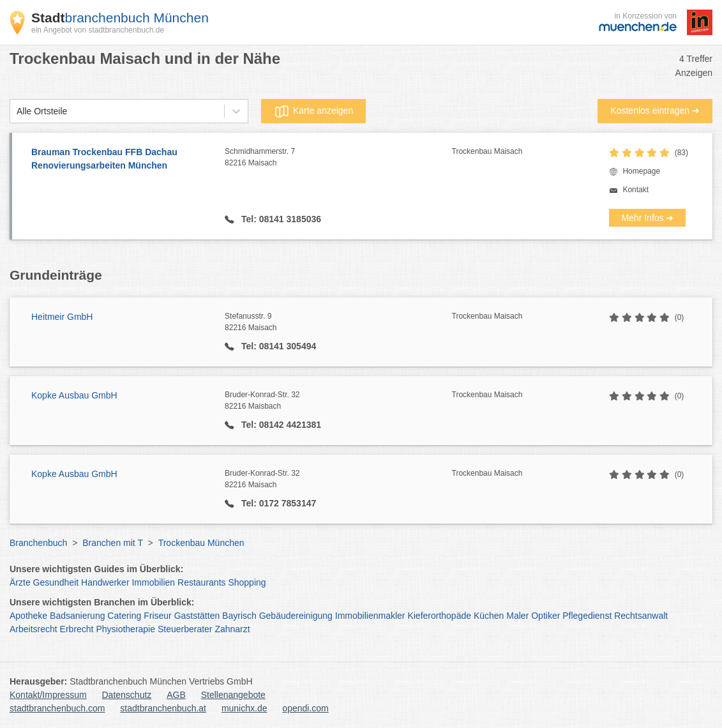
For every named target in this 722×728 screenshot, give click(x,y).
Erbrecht (77, 629)
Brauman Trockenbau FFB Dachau (122, 160)
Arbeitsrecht (34, 629)
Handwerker (105, 582)
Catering (124, 616)
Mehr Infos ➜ (647, 218)
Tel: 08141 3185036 (280, 219)
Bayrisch (239, 616)
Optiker (545, 616)
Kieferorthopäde (439, 616)
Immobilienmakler (370, 616)
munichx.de (244, 708)
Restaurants (201, 582)
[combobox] (17, 111)
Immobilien (153, 582)
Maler (517, 616)
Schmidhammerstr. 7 (338, 158)
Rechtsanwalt (641, 616)
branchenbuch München (120, 18)
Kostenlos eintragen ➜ (655, 110)
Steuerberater (185, 629)
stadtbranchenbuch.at (163, 708)
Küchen (489, 616)
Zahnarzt (232, 629)
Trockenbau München (201, 543)
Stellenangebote (233, 695)
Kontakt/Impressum (48, 695)
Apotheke (28, 616)
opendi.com (305, 708)
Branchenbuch (38, 543)
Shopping (247, 582)
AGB (176, 695)
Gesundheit (56, 582)
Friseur (158, 616)
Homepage (641, 171)
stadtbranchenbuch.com (57, 708)
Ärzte (20, 582)
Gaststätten (197, 616)
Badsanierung (77, 616)
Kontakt (636, 190)
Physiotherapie (125, 629)
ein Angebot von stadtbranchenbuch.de (98, 30)
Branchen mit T (112, 543)
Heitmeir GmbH (62, 317)
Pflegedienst (587, 616)
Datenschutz (127, 695)
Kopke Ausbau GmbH (74, 395)
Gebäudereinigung (296, 616)
